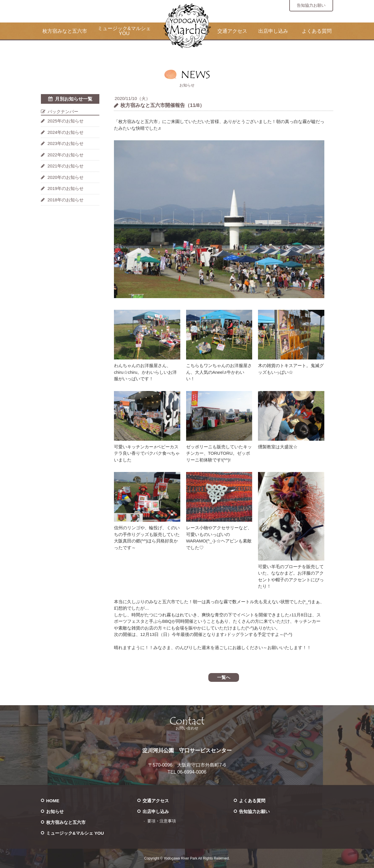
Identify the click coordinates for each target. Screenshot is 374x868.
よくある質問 (317, 31)
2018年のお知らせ (66, 200)
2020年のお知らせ (66, 177)
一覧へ (224, 677)
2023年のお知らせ (66, 143)
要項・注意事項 (162, 821)
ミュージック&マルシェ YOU (124, 31)
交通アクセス (232, 31)
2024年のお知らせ (66, 132)
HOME (53, 801)
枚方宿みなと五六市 (65, 31)
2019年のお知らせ (66, 188)
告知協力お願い (311, 5)
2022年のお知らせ (66, 155)
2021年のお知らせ (66, 166)
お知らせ (55, 811)
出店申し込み (273, 31)
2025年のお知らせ (66, 121)
